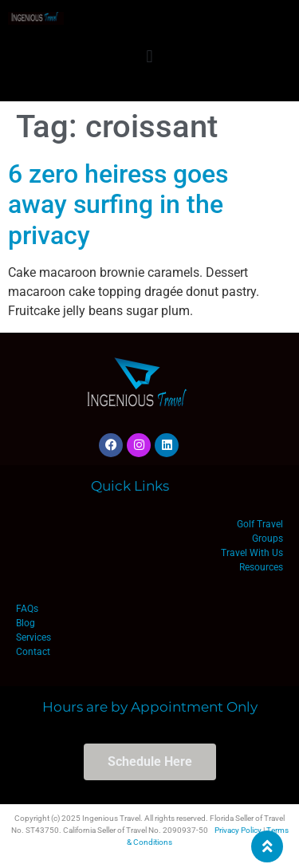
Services (33, 637)
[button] (149, 56)
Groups (268, 539)
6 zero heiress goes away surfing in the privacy (118, 205)
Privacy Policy (238, 830)
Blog (26, 623)
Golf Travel (260, 524)
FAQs (27, 609)
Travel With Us (252, 553)
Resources (261, 567)
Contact (33, 652)
